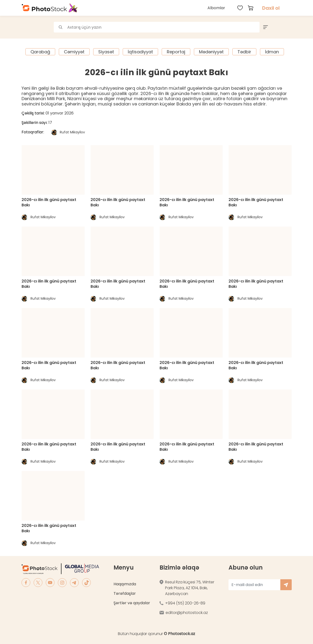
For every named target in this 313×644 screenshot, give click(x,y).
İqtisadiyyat (140, 52)
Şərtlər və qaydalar (132, 603)
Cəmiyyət (74, 52)
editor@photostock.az (187, 613)
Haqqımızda (125, 584)
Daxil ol (271, 8)
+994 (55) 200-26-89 (185, 603)
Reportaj (176, 52)
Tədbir (244, 52)
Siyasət (106, 52)
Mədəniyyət (211, 52)
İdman (272, 52)
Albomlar (216, 8)
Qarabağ (40, 52)
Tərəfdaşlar (125, 593)
